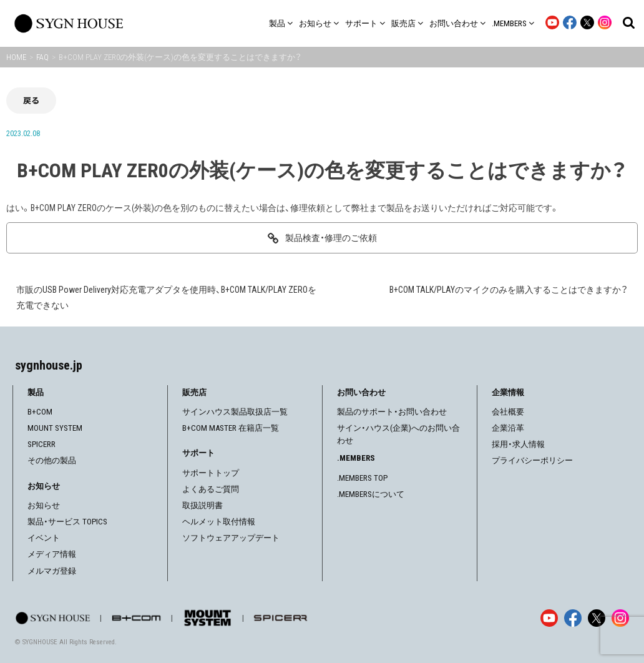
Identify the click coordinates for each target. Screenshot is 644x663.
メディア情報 (52, 554)
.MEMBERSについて (371, 494)
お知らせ (44, 505)
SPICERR (41, 444)
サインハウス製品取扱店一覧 (235, 412)
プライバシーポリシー (532, 460)
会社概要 (508, 412)
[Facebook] (573, 618)
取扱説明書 (202, 505)
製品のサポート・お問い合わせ (392, 412)
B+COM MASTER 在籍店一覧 (231, 428)
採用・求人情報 (518, 444)
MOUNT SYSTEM (55, 428)
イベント (44, 538)
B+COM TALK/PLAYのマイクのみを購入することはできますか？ (509, 290)
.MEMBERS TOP (362, 478)
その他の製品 (52, 460)
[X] (597, 618)
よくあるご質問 (211, 489)
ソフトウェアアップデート (231, 538)
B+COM (40, 412)
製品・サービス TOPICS (67, 522)
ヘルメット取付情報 (219, 522)
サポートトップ (211, 473)
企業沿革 (508, 428)
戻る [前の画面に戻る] (31, 100)
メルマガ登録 (52, 571)
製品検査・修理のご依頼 (331, 238)
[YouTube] (549, 618)
